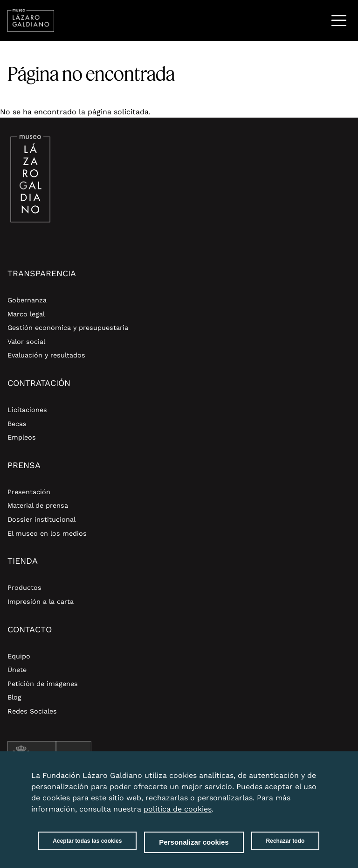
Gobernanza (27, 300)
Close (317, 770)
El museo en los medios (47, 533)
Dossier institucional (41, 519)
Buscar (315, 20)
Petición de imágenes (43, 684)
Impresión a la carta (41, 602)
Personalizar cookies (194, 842)
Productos (24, 588)
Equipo (19, 656)
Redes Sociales (32, 711)
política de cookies (178, 809)
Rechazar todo (286, 841)
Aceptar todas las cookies (87, 841)
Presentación (29, 492)
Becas (17, 424)
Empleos (22, 437)
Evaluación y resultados (46, 355)
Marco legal (26, 314)
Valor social (26, 342)
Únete (17, 670)
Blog (14, 697)
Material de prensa (38, 505)
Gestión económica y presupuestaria (68, 328)
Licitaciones (27, 410)
